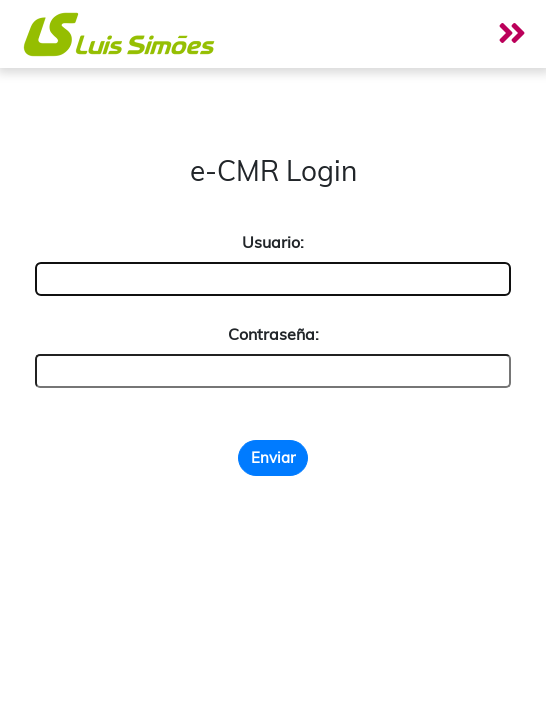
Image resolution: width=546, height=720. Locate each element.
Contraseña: (273, 334)
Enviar (273, 457)
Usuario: (273, 242)
